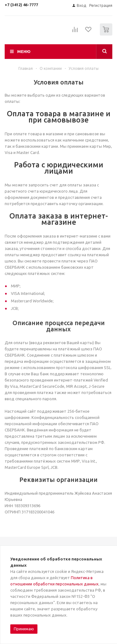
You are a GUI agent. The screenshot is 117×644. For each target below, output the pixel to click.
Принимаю (24, 629)
